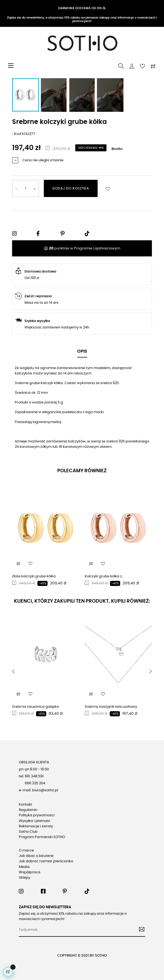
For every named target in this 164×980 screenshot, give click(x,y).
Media (24, 867)
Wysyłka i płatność (35, 821)
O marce (26, 851)
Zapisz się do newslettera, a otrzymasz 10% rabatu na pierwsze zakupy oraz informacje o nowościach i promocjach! (82, 19)
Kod (17, 134)
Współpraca (30, 872)
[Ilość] (26, 188)
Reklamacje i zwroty (36, 826)
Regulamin (28, 810)
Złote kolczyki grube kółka (34, 576)
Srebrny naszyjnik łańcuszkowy (111, 707)
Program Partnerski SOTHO (42, 837)
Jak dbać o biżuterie (36, 856)
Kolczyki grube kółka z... (104, 576)
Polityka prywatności (37, 815)
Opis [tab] (82, 351)
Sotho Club (28, 832)
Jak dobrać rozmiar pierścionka (46, 861)
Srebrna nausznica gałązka (35, 707)
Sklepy (24, 878)
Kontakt (26, 805)
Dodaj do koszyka (71, 188)
